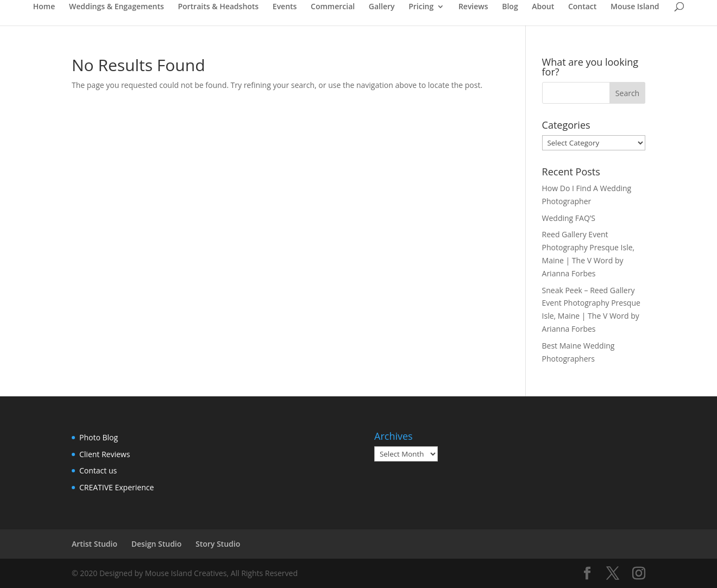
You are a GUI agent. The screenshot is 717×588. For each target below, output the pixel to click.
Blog (510, 7)
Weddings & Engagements (117, 7)
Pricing (421, 7)
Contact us (98, 470)
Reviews (473, 7)
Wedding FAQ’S (569, 218)
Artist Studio (95, 544)
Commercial (333, 7)
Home (44, 7)
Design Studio (157, 544)
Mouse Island (635, 7)
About (543, 7)
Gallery (382, 7)
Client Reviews (105, 454)
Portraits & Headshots (218, 7)
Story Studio (218, 544)
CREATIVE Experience (117, 487)
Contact (582, 7)
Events (285, 7)
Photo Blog (99, 437)
